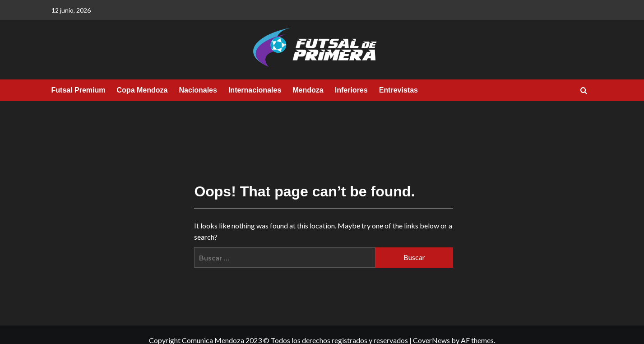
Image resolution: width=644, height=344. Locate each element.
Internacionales (255, 90)
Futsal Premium (79, 90)
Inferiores (351, 90)
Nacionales (198, 90)
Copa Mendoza (142, 90)
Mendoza (308, 90)
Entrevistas (398, 90)
